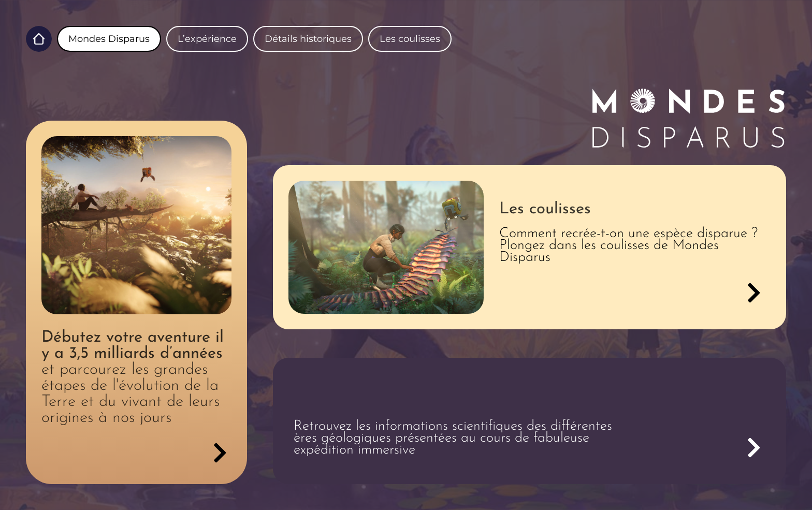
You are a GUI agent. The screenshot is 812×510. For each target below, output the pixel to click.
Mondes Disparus (109, 39)
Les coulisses (410, 39)
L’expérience (207, 39)
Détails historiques (308, 39)
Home (39, 39)
